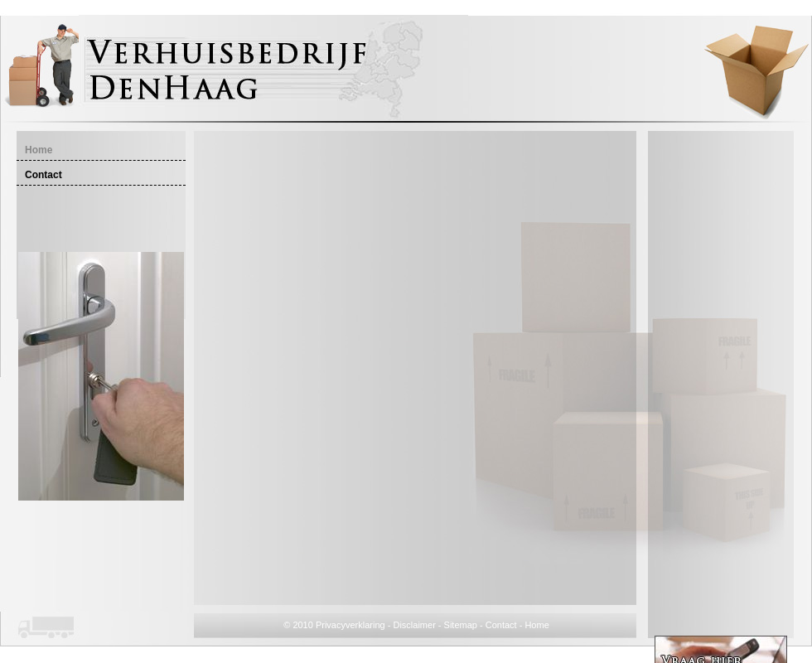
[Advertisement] (721, 385)
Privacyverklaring (350, 625)
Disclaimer (414, 625)
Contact (501, 625)
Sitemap (461, 625)
